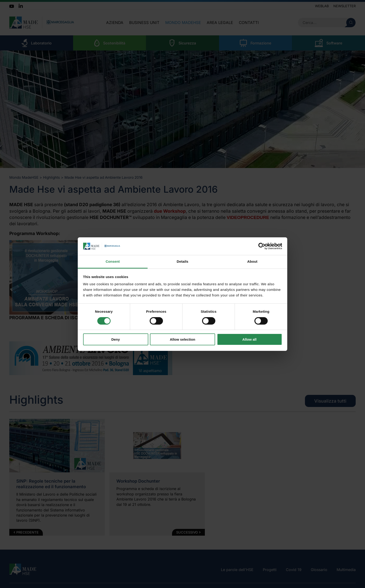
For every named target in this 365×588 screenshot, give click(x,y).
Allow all (249, 339)
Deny (116, 339)
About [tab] (252, 261)
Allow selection (182, 339)
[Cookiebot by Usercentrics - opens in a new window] (262, 246)
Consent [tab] (113, 261)
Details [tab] (182, 261)
